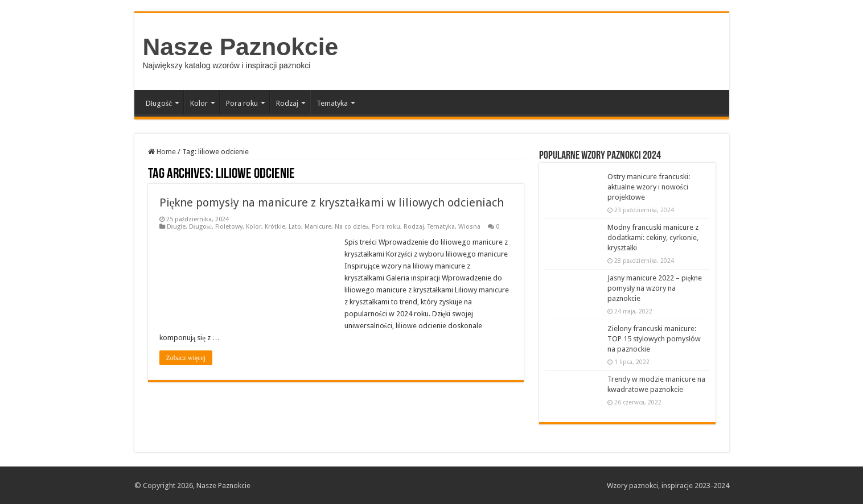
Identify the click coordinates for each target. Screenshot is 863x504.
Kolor (199, 103)
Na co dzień (352, 227)
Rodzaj (287, 103)
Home (162, 152)
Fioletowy (229, 227)
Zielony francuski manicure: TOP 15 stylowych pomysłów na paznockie (654, 339)
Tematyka (332, 103)
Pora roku (242, 103)
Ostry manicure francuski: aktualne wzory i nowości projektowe (649, 187)
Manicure (318, 227)
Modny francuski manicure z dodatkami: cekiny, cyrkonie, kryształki (653, 237)
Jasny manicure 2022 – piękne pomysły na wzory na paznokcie (655, 288)
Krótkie (275, 227)
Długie (176, 227)
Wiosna (469, 227)
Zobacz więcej (186, 358)
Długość (159, 103)
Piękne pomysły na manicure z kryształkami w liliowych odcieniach (332, 203)
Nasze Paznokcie (241, 47)
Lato (295, 227)
